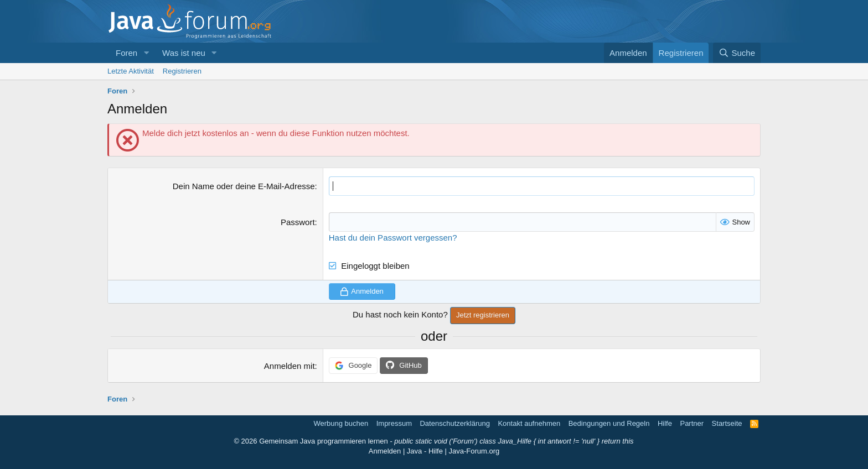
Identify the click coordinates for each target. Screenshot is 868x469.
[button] (146, 53)
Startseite (727, 423)
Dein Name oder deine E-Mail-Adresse (244, 186)
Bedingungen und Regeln (609, 423)
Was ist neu (184, 53)
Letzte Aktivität (131, 71)
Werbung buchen (341, 423)
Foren (126, 53)
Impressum (394, 423)
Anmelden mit (290, 366)
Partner (692, 423)
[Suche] (737, 53)
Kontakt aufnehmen (529, 423)
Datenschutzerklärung (454, 423)
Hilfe (665, 423)
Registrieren (182, 71)
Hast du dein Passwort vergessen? (393, 238)
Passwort (298, 222)
